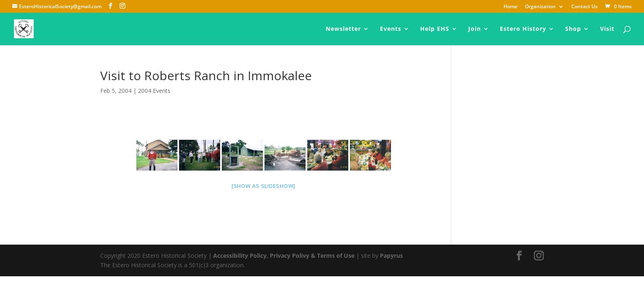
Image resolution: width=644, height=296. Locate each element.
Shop (573, 29)
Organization (540, 7)
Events (391, 29)
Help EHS (435, 29)
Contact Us (584, 7)
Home (511, 7)
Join (475, 29)
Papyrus (391, 256)
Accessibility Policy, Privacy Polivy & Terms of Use (284, 256)
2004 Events (154, 91)
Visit (607, 29)
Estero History (523, 29)
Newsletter (343, 29)
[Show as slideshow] (263, 186)
